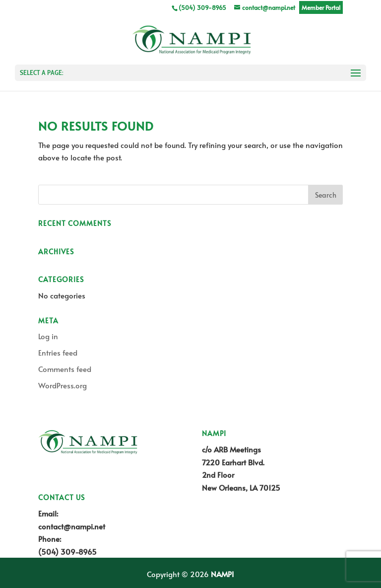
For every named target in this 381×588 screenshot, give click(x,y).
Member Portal (321, 7)
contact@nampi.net (72, 526)
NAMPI (222, 574)
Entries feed (58, 352)
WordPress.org (63, 385)
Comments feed (65, 369)
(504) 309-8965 (67, 551)
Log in (48, 336)
